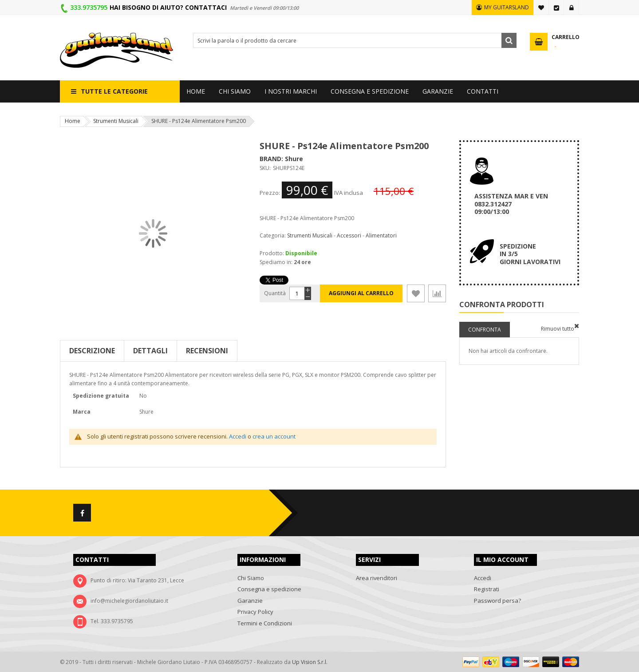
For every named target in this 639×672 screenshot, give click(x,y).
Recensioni (207, 351)
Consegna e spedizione (269, 589)
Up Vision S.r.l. (310, 662)
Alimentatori (381, 235)
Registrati (487, 589)
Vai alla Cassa (556, 8)
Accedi (572, 8)
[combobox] (355, 40)
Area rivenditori (377, 578)
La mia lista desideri (541, 8)
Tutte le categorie (114, 91)
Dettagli (150, 351)
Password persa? (497, 601)
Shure (294, 159)
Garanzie (250, 601)
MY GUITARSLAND (507, 7)
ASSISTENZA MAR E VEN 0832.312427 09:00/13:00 (511, 204)
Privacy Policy (255, 612)
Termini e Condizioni (265, 623)
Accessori (349, 235)
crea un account (274, 436)
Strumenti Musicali (116, 121)
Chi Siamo (251, 578)
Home (73, 121)
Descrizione (92, 351)
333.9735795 (89, 7)
